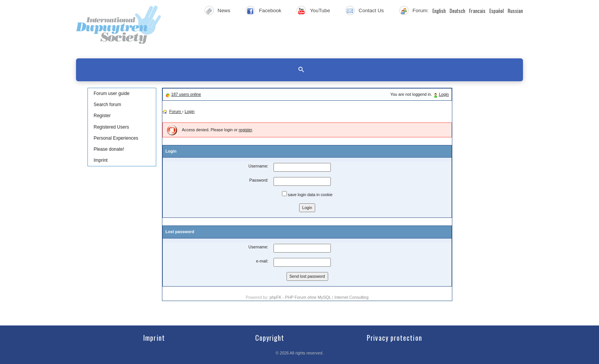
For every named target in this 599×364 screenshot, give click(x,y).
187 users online (186, 94)
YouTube (320, 10)
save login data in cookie (307, 194)
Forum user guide (112, 93)
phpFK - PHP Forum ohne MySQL (301, 297)
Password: (259, 180)
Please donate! (109, 149)
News (224, 10)
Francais (477, 11)
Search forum (107, 105)
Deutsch (457, 11)
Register (102, 116)
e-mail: (262, 261)
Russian (515, 11)
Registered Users (111, 127)
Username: (258, 166)
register (245, 130)
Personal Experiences (116, 138)
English (439, 11)
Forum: (421, 10)
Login (444, 94)
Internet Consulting (351, 297)
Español (497, 11)
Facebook (270, 10)
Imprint (101, 160)
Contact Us (371, 10)
